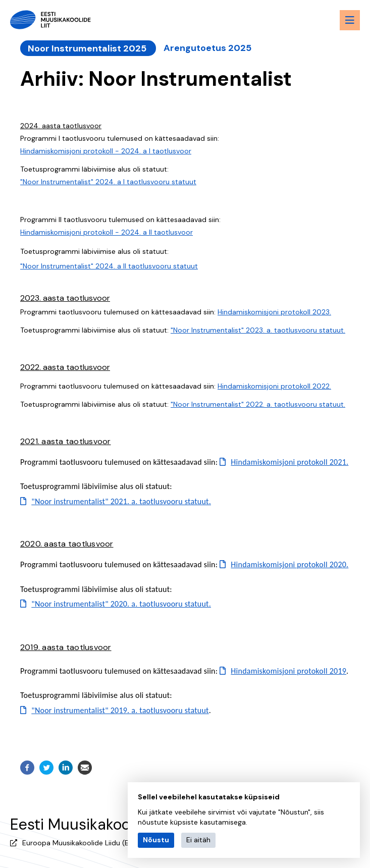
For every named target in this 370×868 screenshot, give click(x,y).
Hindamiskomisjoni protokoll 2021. (289, 462)
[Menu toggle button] (350, 20)
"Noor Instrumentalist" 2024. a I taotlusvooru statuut (108, 181)
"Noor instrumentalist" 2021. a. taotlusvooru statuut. (121, 501)
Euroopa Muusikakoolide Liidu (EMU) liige (90, 842)
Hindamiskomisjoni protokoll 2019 (288, 670)
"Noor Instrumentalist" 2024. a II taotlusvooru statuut (109, 265)
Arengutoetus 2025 (205, 48)
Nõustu (156, 840)
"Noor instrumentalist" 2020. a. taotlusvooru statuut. (121, 603)
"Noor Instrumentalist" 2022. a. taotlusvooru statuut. (258, 404)
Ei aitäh (198, 840)
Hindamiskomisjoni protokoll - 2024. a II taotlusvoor (107, 232)
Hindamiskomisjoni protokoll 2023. (274, 311)
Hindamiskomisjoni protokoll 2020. (289, 564)
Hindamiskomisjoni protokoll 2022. (274, 386)
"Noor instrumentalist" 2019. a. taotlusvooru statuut (120, 709)
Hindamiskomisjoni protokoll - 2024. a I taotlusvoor (106, 150)
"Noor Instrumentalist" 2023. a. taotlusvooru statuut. (258, 330)
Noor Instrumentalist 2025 (87, 48)
